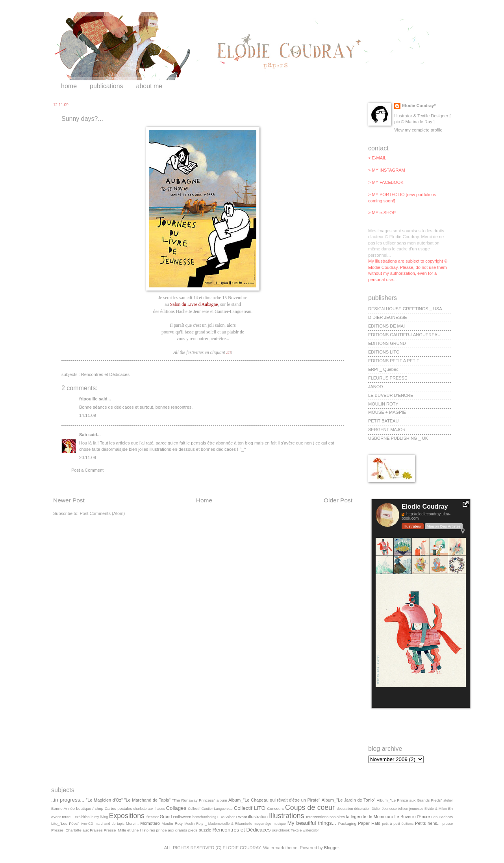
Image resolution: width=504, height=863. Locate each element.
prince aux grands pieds (177, 830)
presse (448, 824)
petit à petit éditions (398, 824)
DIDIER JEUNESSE (388, 317)
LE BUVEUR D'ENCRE (391, 395)
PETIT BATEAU (383, 421)
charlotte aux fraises (149, 809)
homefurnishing (204, 817)
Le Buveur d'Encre (412, 817)
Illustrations (286, 816)
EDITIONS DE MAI (386, 326)
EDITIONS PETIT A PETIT (394, 361)
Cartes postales (118, 808)
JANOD (375, 387)
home (69, 86)
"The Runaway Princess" (194, 800)
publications (107, 86)
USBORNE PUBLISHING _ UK (398, 438)
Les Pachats (442, 817)
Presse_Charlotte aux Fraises (77, 830)
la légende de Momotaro (370, 817)
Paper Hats (369, 823)
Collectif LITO (250, 808)
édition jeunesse (411, 809)
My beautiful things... (312, 823)
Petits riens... (428, 823)
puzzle (205, 830)
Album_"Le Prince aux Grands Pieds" (409, 800)
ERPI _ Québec (383, 369)
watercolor (311, 830)
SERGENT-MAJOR (387, 430)
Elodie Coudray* (419, 106)
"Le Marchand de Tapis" (147, 800)
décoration (362, 809)
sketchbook (281, 830)
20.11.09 (88, 457)
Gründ (166, 817)
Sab (83, 435)
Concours (275, 808)
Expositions (127, 816)
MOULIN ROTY (383, 404)
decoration (345, 809)
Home (204, 500)
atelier (448, 800)
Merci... (132, 823)
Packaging (347, 823)
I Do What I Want (232, 817)
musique (279, 824)
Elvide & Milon (436, 809)
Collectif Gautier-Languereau (210, 809)
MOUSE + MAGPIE (387, 412)
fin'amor (153, 817)
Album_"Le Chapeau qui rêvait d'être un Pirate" (274, 800)
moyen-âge (263, 824)
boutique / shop (90, 808)
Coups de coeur (310, 807)
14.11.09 (88, 415)
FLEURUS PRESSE (388, 378)
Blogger (331, 848)
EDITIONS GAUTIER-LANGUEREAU (404, 335)
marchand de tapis (110, 824)
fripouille (88, 399)
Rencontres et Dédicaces (105, 374)
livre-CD (87, 824)
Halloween (182, 817)
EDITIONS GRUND (387, 343)
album (222, 800)
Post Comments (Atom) (102, 513)
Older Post (338, 500)
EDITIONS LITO (384, 352)
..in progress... (68, 800)
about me (149, 86)
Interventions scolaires (325, 817)
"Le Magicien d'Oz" (104, 800)
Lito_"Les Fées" (65, 823)
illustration (258, 817)
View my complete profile (418, 130)
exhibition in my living (91, 817)
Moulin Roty (172, 823)
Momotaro (150, 823)
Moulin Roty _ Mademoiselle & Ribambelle (218, 824)
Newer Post (69, 500)
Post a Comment (87, 470)
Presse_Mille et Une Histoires (129, 830)
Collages (176, 808)
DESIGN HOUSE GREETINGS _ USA (405, 309)
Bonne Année (63, 808)
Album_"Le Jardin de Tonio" (349, 800)
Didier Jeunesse (384, 809)
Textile (296, 830)
